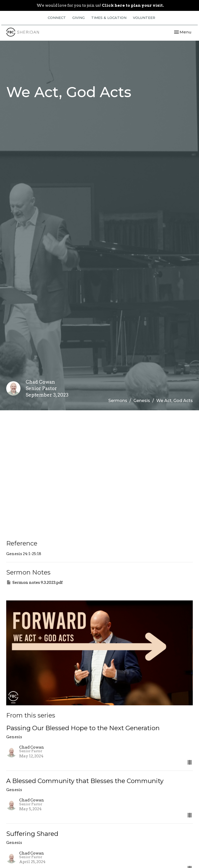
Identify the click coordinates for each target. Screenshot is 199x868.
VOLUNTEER (144, 18)
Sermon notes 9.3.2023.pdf (34, 582)
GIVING (79, 18)
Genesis (142, 401)
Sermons (118, 401)
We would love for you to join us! (100, 5)
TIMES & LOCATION (109, 18)
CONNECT (57, 18)
